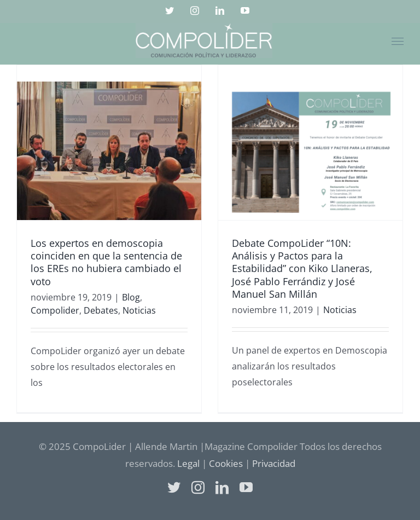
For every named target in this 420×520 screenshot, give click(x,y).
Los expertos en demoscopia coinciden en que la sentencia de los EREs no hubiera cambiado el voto (106, 262)
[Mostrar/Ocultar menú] (398, 42)
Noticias (139, 310)
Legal (188, 463)
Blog (131, 297)
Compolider (55, 310)
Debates (101, 310)
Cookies (226, 463)
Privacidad (274, 463)
